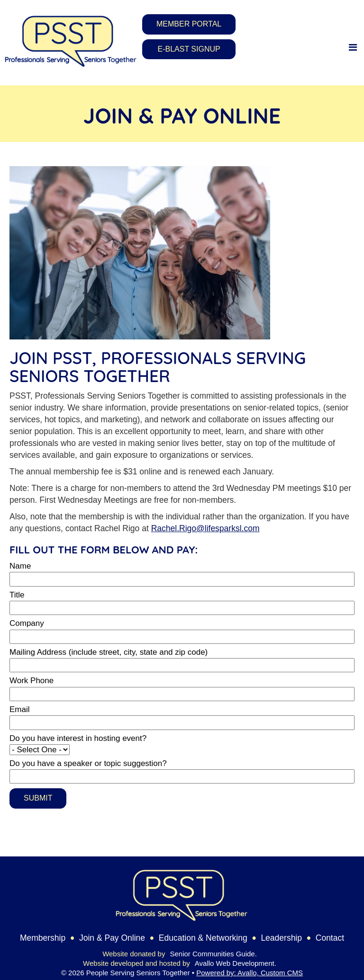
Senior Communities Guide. (213, 954)
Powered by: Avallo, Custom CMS (250, 973)
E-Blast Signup (189, 49)
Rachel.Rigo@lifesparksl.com (205, 528)
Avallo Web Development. (236, 963)
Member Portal (189, 24)
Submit (38, 798)
